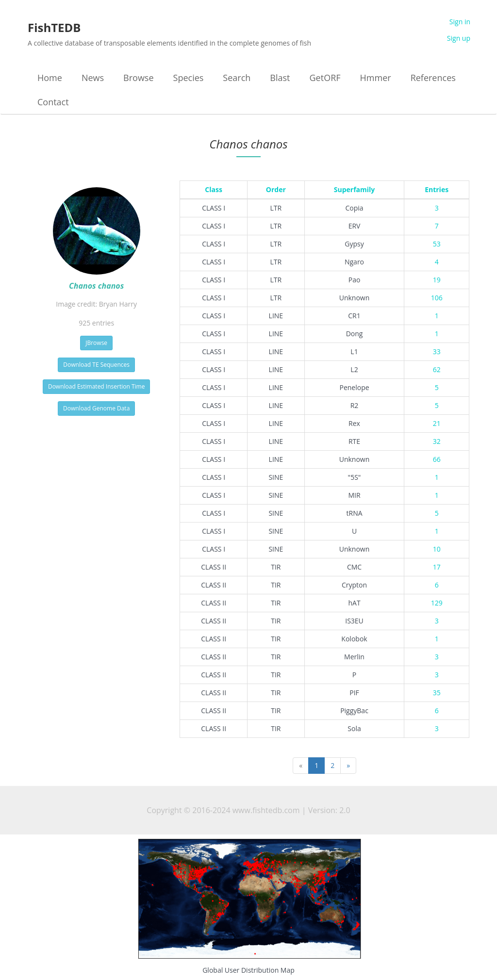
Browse (138, 78)
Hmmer (376, 78)
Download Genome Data (96, 408)
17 (437, 567)
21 (437, 423)
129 (437, 603)
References (433, 78)
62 (437, 369)
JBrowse (96, 343)
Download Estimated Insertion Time (96, 386)
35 (437, 693)
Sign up (459, 38)
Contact (53, 102)
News (93, 78)
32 (437, 441)
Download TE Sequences (96, 365)
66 (437, 459)
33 (437, 351)
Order (276, 189)
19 (437, 280)
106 (437, 298)
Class (214, 189)
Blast (280, 78)
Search (237, 78)
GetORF (325, 78)
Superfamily (355, 189)
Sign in (460, 22)
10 (437, 549)
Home (50, 78)
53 (437, 244)
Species (189, 78)
